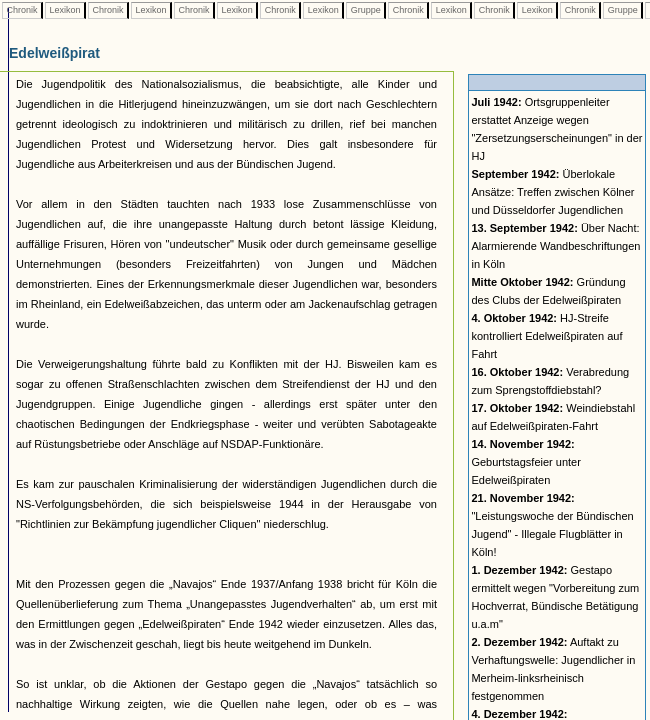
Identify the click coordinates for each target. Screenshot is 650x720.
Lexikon (65, 10)
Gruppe (365, 10)
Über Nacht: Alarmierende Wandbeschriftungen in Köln (555, 246)
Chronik (22, 10)
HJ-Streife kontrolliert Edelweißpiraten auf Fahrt (546, 336)
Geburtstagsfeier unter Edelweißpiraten (525, 462)
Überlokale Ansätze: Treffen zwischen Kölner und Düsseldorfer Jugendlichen (552, 192)
